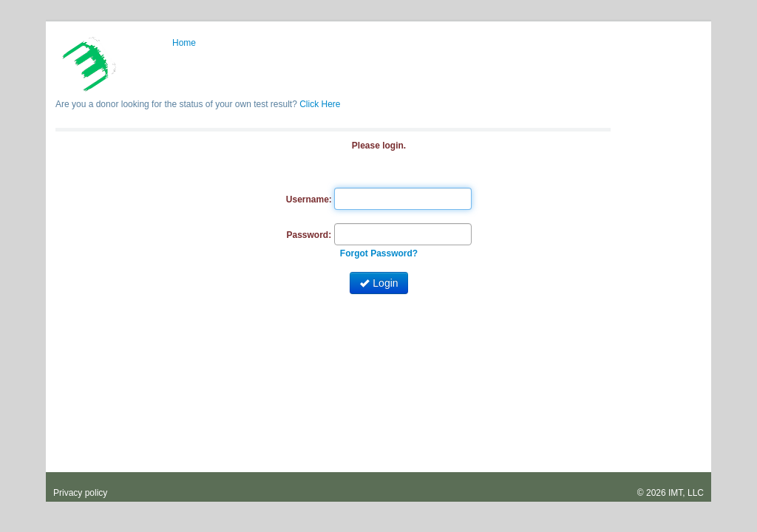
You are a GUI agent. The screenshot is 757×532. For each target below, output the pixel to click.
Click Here (320, 104)
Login (378, 283)
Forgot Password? (379, 253)
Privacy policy (80, 493)
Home (184, 43)
